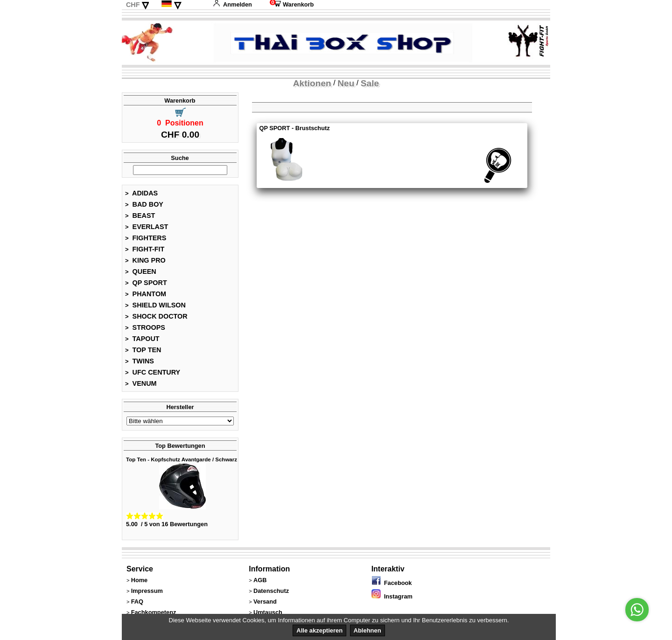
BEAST (140, 216)
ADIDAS (141, 193)
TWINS (140, 361)
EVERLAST (147, 227)
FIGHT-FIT (145, 249)
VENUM (141, 383)
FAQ (137, 602)
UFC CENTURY (153, 372)
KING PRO (145, 260)
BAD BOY (144, 204)
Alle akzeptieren (319, 630)
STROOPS (145, 327)
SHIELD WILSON (155, 305)
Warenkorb (292, 4)
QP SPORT (146, 283)
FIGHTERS (146, 238)
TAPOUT (142, 339)
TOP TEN (143, 350)
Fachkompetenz (154, 612)
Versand (265, 602)
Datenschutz (271, 591)
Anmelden (232, 4)
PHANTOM (146, 294)
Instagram (392, 596)
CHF (133, 5)
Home (140, 580)
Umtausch (268, 612)
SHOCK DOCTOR (156, 316)
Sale (370, 83)
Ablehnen (367, 630)
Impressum (147, 591)
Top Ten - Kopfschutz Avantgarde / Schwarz (182, 459)
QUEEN (141, 271)
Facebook (392, 583)
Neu (346, 83)
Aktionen (312, 83)
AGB (260, 580)
